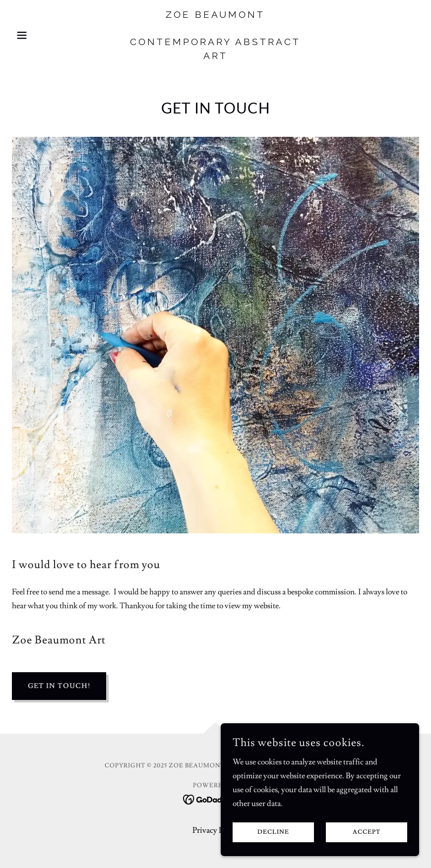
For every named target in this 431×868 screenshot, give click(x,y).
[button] (42, 35)
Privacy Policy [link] (215, 830)
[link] (215, 57)
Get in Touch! (59, 686)
